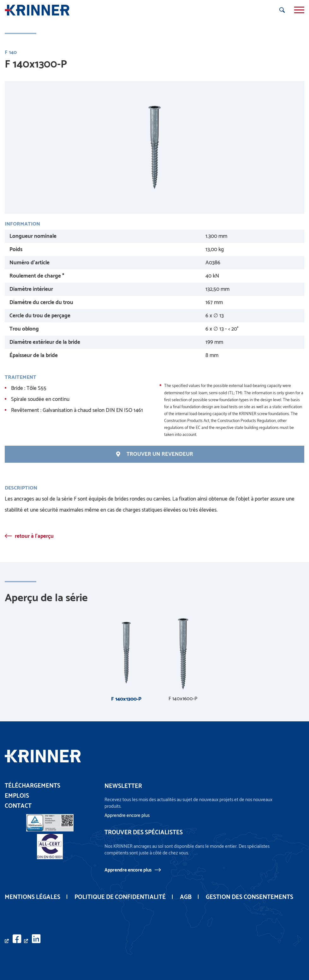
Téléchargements (33, 786)
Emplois (17, 796)
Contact (18, 806)
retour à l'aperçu (34, 536)
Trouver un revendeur (155, 454)
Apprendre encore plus (128, 870)
